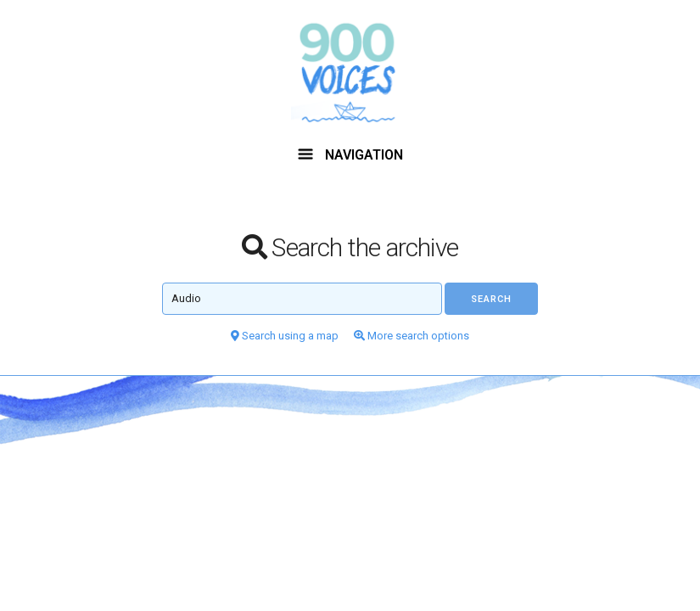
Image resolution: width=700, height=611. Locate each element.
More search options (412, 336)
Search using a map (285, 336)
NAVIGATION (350, 155)
